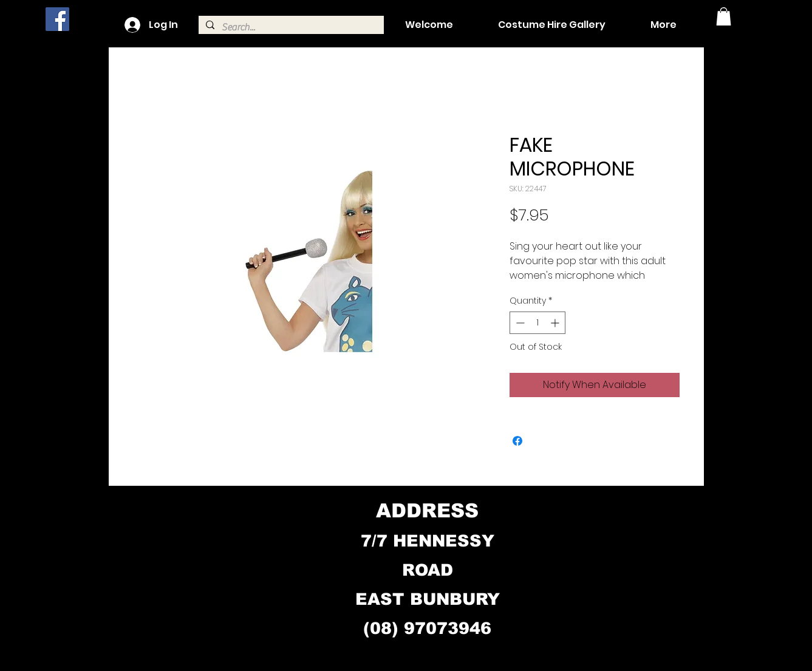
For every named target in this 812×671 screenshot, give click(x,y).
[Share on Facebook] (517, 441)
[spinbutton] (537, 323)
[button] (724, 16)
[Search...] (290, 27)
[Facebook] (57, 19)
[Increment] (556, 323)
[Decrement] (519, 323)
